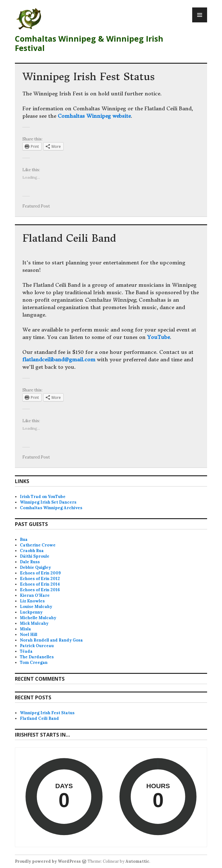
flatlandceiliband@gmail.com (59, 359)
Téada (26, 651)
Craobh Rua (32, 551)
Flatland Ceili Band (69, 238)
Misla (25, 629)
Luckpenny (31, 612)
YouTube (159, 337)
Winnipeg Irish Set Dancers (48, 502)
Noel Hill (29, 635)
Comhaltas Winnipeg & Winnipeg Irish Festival (89, 43)
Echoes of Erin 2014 (40, 584)
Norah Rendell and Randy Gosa (51, 640)
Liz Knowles (32, 601)
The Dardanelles (37, 657)
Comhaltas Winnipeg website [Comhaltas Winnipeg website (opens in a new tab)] (94, 116)
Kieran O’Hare (35, 595)
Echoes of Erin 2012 (40, 579)
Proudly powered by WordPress (48, 861)
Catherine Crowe (38, 545)
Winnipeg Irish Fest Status (88, 77)
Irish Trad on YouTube (43, 497)
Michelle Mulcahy (38, 618)
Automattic (137, 861)
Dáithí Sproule (35, 556)
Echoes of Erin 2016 (40, 590)
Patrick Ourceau (37, 646)
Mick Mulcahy (34, 623)
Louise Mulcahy (36, 607)
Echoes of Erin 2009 (40, 573)
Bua (24, 539)
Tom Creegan (34, 662)
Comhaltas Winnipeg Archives (51, 508)
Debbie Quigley (35, 567)
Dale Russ (30, 562)
